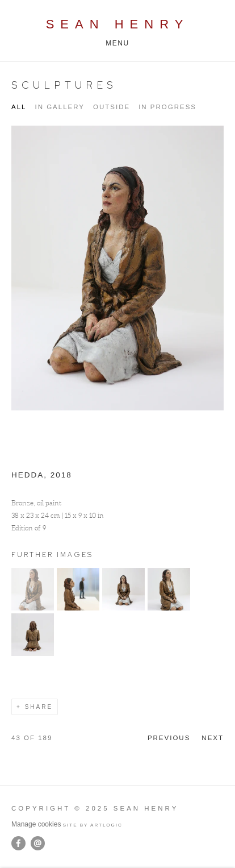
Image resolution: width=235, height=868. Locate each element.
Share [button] (39, 707)
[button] (33, 608)
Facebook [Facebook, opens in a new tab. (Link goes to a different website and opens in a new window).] (18, 844)
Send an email (38, 843)
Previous (169, 738)
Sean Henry (118, 24)
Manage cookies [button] (36, 824)
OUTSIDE (112, 107)
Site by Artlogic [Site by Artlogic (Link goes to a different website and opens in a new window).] (93, 825)
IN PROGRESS (167, 107)
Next (213, 738)
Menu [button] (117, 43)
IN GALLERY (60, 107)
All (19, 107)
